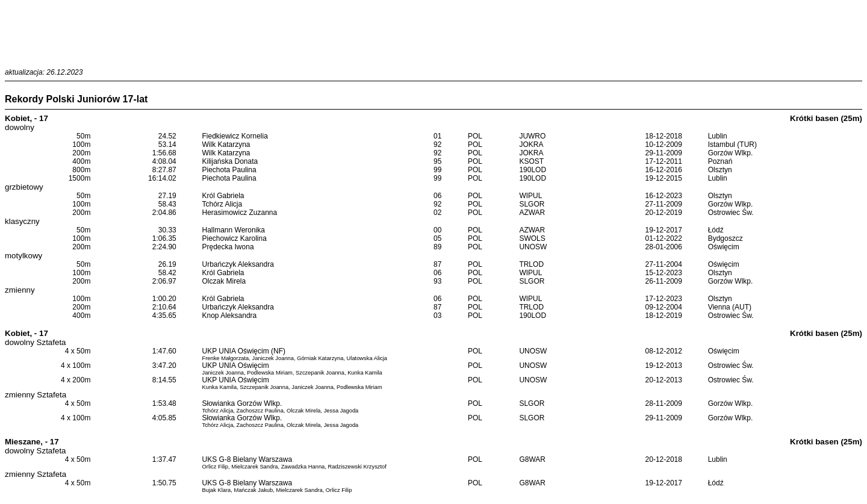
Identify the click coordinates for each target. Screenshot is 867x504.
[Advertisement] (433, 32)
